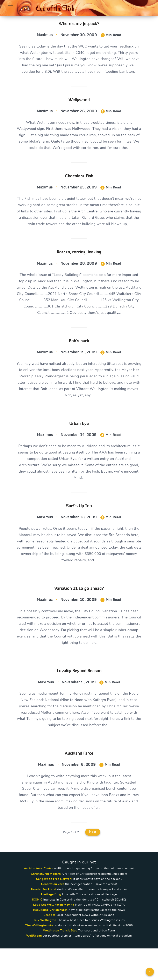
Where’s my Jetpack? (79, 23)
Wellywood (79, 108)
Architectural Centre (39, 900)
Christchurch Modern (46, 905)
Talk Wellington (45, 952)
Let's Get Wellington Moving (54, 936)
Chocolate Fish (79, 185)
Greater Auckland (44, 921)
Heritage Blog (51, 926)
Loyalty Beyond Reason (79, 698)
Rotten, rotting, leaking (79, 270)
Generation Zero (53, 916)
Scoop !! (49, 947)
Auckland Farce (79, 783)
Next (93, 863)
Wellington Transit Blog (60, 962)
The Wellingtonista (39, 957)
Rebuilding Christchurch (50, 941)
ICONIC (37, 931)
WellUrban (34, 967)
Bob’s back (79, 361)
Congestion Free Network (54, 910)
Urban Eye (79, 445)
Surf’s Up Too (79, 529)
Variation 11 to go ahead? (79, 614)
